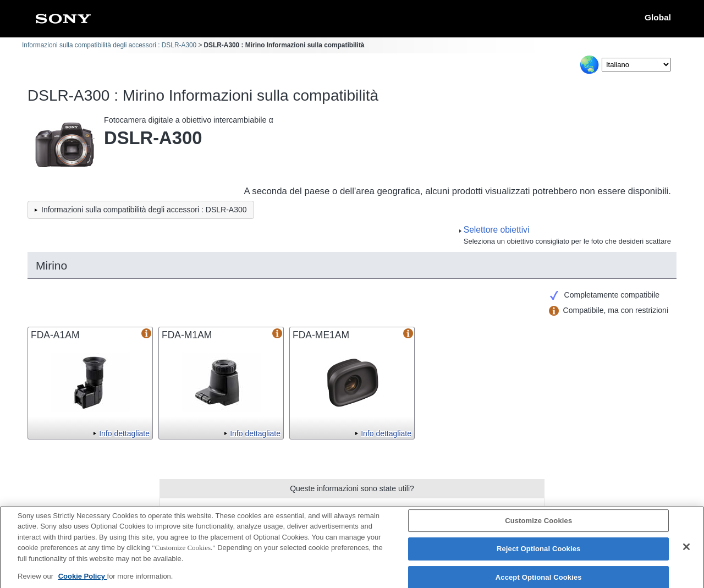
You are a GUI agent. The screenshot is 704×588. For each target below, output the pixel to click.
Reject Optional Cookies (539, 554)
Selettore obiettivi (497, 230)
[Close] (686, 551)
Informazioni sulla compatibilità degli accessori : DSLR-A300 (109, 45)
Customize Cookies (538, 525)
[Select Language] (636, 65)
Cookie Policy (83, 581)
